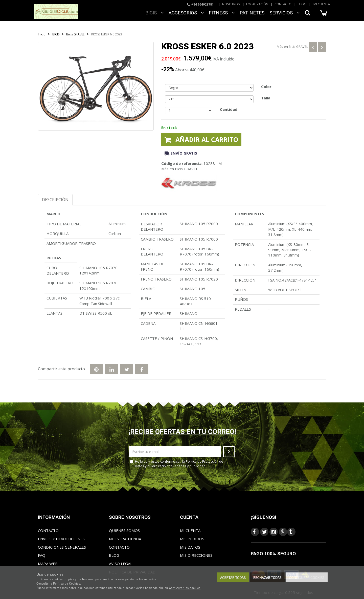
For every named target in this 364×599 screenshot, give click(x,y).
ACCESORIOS (186, 13)
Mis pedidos (192, 539)
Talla (266, 98)
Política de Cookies (67, 583)
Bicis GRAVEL (298, 47)
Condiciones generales (62, 547)
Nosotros (231, 4)
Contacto (283, 4)
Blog (302, 4)
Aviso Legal (121, 564)
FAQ (42, 555)
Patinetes (252, 13)
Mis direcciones (196, 555)
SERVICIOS (285, 13)
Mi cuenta (322, 4)
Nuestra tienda (125, 539)
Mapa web (48, 564)
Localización (257, 4)
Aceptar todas (233, 577)
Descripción (55, 200)
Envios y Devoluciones (61, 539)
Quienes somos (124, 530)
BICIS (154, 13)
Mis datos (190, 547)
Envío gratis (181, 153)
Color (266, 87)
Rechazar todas (267, 577)
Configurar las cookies (185, 588)
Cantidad (229, 109)
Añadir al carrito (201, 139)
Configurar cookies (307, 577)
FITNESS (222, 13)
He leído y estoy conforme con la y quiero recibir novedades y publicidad (177, 464)
